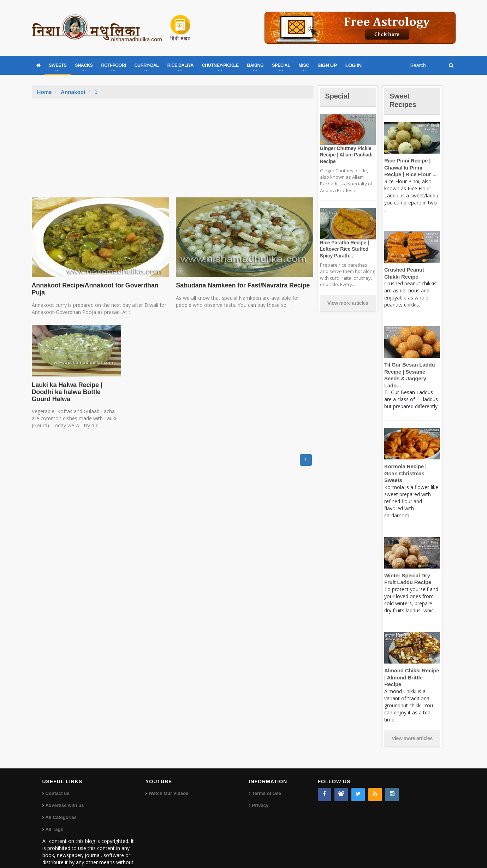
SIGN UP (327, 65)
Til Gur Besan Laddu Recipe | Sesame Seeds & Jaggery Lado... (412, 371)
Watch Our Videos (168, 772)
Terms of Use (266, 772)
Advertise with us (65, 784)
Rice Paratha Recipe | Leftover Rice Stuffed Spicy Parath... (344, 249)
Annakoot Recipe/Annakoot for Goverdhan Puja (93, 289)
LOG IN (354, 65)
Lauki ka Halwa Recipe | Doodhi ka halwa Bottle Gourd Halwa (75, 392)
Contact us (57, 772)
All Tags (54, 808)
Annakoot (73, 92)
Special (338, 96)
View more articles (348, 303)
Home (44, 92)
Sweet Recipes (404, 100)
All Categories (61, 796)
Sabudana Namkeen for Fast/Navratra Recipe (241, 285)
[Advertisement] (173, 151)
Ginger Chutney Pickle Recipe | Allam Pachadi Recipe (345, 155)
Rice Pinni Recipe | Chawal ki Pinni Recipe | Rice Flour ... (412, 167)
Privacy (260, 784)
